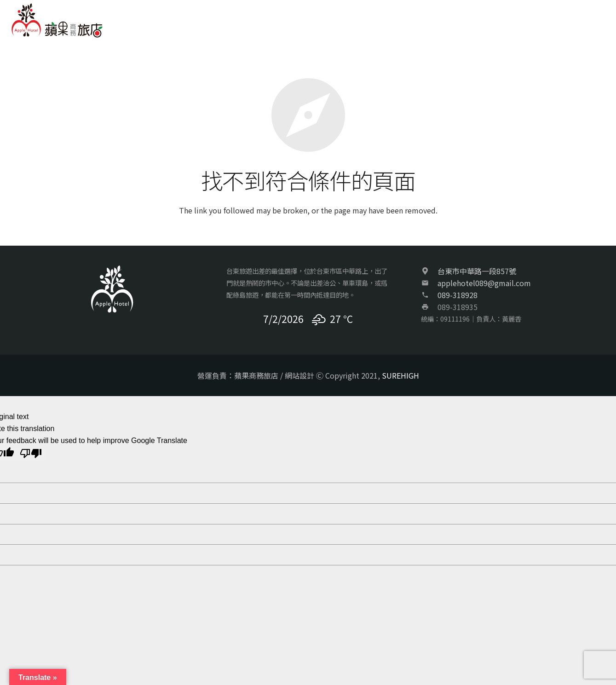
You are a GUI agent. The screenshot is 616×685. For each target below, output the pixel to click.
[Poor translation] (31, 455)
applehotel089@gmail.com (484, 283)
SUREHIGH (400, 375)
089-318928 (458, 295)
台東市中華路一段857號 (477, 271)
